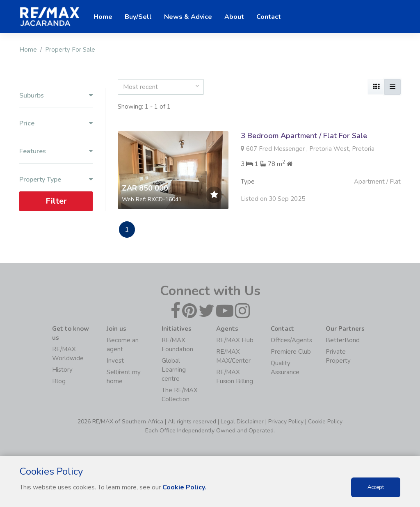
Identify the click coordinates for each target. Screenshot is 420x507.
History (62, 370)
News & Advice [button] (188, 17)
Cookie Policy (325, 422)
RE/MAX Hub (235, 340)
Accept (376, 487)
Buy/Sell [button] (138, 17)
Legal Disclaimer (242, 422)
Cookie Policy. (184, 487)
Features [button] (56, 151)
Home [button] (103, 17)
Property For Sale (70, 50)
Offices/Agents (291, 340)
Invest (115, 361)
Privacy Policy (286, 422)
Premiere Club (291, 352)
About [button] (234, 17)
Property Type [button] (56, 180)
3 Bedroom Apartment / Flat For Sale (304, 136)
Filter (56, 201)
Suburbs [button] (56, 96)
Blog (59, 381)
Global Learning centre (174, 370)
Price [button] (56, 124)
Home (28, 50)
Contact (269, 17)
